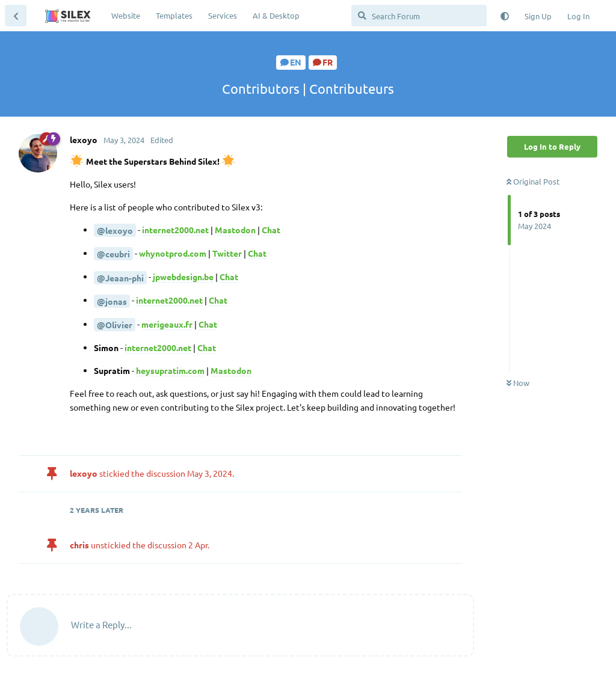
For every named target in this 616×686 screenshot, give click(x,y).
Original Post (533, 181)
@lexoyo (115, 230)
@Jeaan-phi (120, 278)
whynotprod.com (173, 253)
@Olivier (115, 325)
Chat (271, 230)
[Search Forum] (419, 16)
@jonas (112, 301)
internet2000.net (175, 230)
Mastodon (235, 230)
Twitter (227, 253)
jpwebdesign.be (183, 277)
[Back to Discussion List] (16, 16)
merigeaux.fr (167, 324)
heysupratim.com (170, 370)
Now (518, 383)
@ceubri (113, 254)
